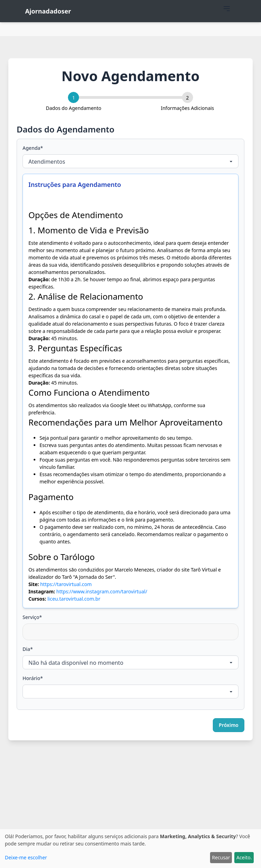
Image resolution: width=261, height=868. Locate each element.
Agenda (33, 148)
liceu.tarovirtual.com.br (74, 599)
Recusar (221, 857)
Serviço (32, 617)
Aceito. (244, 857)
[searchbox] (29, 628)
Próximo (229, 725)
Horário (33, 678)
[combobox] (130, 632)
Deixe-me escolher (26, 857)
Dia (28, 649)
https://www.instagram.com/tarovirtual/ (102, 591)
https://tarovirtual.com (66, 584)
